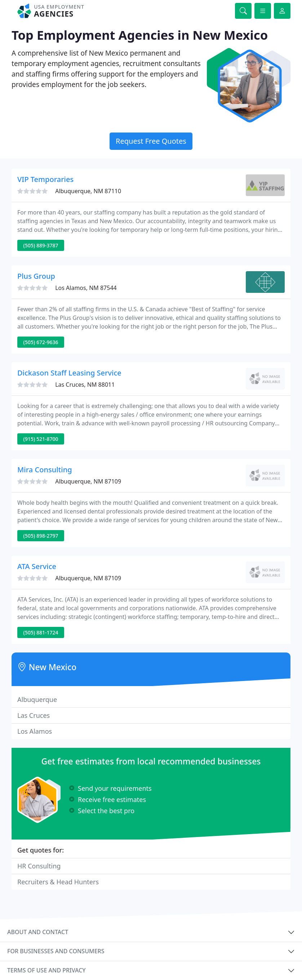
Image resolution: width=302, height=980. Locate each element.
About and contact (38, 932)
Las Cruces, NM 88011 (85, 385)
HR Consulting (39, 866)
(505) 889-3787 (41, 245)
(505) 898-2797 (41, 536)
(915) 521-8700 (41, 439)
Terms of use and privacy (46, 970)
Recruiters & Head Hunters (58, 882)
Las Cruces (34, 715)
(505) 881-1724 (41, 632)
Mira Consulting (45, 470)
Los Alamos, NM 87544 (86, 288)
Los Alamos (35, 731)
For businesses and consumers (56, 951)
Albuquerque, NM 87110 (88, 191)
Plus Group (36, 276)
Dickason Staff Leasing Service (69, 373)
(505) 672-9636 (41, 342)
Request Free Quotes (151, 141)
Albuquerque (37, 699)
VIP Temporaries (45, 179)
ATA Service (37, 566)
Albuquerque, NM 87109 (88, 481)
